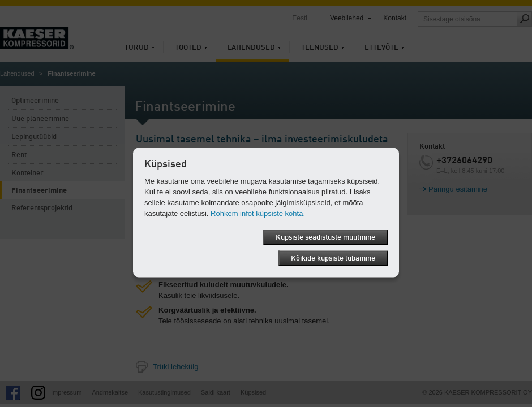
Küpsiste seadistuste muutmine (325, 238)
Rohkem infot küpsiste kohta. (258, 213)
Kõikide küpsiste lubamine (333, 259)
